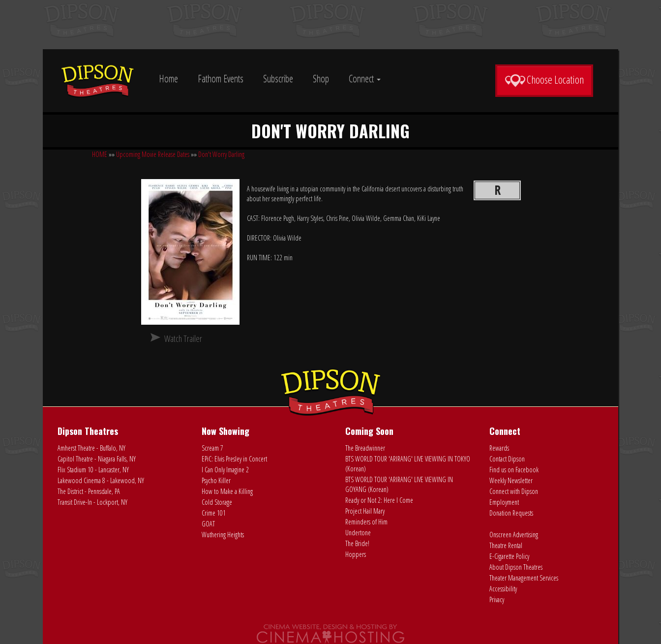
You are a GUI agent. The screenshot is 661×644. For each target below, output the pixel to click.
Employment (504, 502)
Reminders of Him (366, 522)
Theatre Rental (506, 545)
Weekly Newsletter (511, 480)
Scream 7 (212, 448)
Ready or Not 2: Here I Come (379, 500)
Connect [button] (365, 78)
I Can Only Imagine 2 (225, 470)
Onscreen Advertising (514, 535)
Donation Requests (511, 513)
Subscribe (278, 78)
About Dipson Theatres (516, 567)
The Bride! (357, 543)
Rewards (499, 448)
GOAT (208, 524)
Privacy (497, 599)
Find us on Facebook (514, 470)
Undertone (358, 533)
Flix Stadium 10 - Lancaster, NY (93, 470)
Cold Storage (217, 502)
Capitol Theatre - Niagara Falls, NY (97, 459)
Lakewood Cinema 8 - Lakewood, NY (101, 480)
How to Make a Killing (227, 491)
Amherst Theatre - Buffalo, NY (91, 448)
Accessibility (503, 589)
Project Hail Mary (365, 511)
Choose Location (544, 80)
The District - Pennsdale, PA (89, 491)
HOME (100, 154)
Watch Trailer (183, 338)
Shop (321, 78)
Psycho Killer (216, 480)
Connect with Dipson (514, 491)
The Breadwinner (365, 448)
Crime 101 (214, 513)
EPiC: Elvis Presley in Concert (234, 459)
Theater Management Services (524, 578)
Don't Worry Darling (221, 154)
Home (168, 78)
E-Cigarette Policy (509, 556)
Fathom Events (221, 78)
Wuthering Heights (223, 535)
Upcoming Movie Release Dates (153, 154)
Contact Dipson (507, 459)
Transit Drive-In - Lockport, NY (92, 502)
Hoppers (356, 554)
